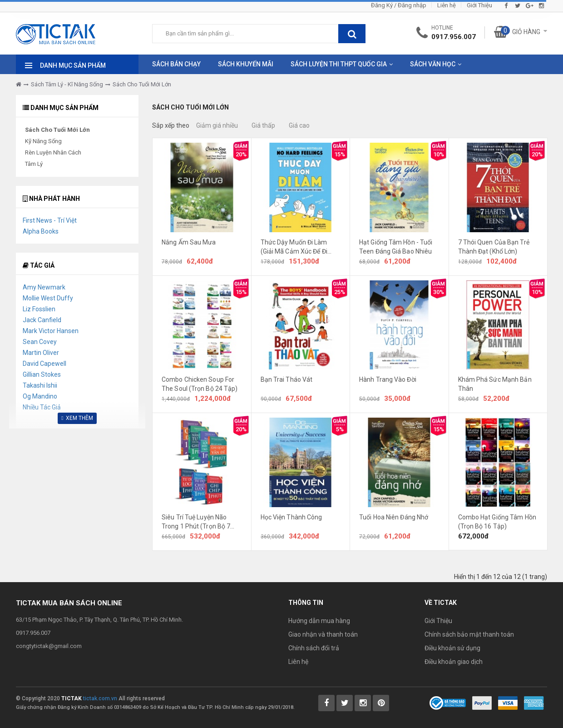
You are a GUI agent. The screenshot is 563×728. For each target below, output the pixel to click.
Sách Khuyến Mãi (246, 64)
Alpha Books (41, 231)
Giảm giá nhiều (217, 125)
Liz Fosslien (39, 309)
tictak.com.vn (100, 698)
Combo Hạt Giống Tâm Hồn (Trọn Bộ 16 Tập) (497, 522)
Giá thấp (263, 125)
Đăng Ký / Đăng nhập (399, 5)
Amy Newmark (44, 287)
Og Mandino (40, 396)
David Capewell (44, 364)
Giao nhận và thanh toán (323, 634)
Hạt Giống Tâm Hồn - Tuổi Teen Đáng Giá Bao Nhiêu (396, 247)
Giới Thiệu (479, 5)
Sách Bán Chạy (176, 64)
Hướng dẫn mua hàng (319, 621)
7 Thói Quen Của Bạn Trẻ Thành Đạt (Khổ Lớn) (494, 247)
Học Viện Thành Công (291, 517)
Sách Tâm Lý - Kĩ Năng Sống (67, 84)
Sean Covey (40, 342)
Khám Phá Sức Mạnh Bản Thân (495, 384)
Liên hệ (447, 5)
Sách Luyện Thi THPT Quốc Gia (339, 64)
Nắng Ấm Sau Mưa (189, 242)
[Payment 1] (482, 703)
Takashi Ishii (40, 385)
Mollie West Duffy (48, 298)
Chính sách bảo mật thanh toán (469, 634)
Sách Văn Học (433, 64)
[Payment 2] (508, 703)
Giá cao (299, 125)
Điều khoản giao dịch (454, 662)
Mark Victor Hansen (51, 331)
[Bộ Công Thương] (448, 703)
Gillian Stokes (42, 374)
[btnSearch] (352, 34)
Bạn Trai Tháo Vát (287, 379)
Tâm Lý (34, 164)
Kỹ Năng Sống (43, 141)
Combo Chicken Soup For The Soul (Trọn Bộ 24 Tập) (200, 384)
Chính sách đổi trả (314, 648)
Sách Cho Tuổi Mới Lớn (142, 84)
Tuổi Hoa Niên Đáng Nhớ (394, 517)
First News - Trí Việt (50, 220)
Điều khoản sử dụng (452, 648)
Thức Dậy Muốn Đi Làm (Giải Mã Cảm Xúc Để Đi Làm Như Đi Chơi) (294, 247)
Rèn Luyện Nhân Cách (53, 152)
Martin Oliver (41, 353)
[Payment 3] (534, 703)
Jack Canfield (42, 320)
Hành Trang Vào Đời (388, 379)
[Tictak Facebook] (326, 703)
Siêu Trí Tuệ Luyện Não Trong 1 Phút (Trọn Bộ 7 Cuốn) (196, 522)
